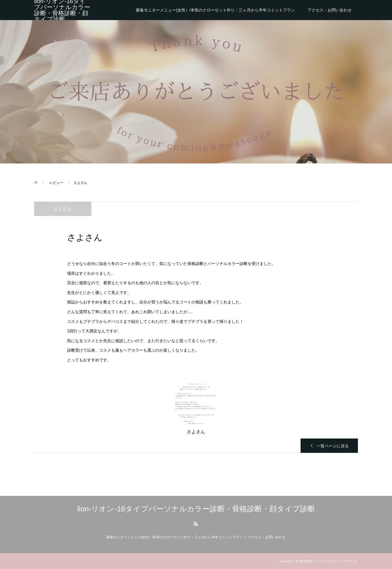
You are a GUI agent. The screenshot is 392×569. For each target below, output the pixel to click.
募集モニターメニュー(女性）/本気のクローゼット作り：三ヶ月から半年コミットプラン (215, 10)
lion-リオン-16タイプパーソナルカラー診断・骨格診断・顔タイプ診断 (62, 10)
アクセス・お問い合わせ (330, 10)
